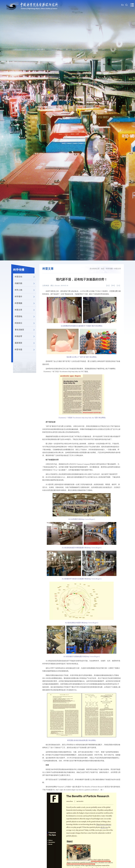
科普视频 (25, 303)
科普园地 (25, 316)
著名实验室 (25, 330)
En (122, 5)
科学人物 (25, 290)
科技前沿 (25, 323)
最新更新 (25, 343)
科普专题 (25, 350)
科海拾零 (25, 336)
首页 (103, 269)
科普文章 (25, 310)
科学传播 (19, 270)
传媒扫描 (25, 283)
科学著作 (25, 297)
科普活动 (25, 277)
